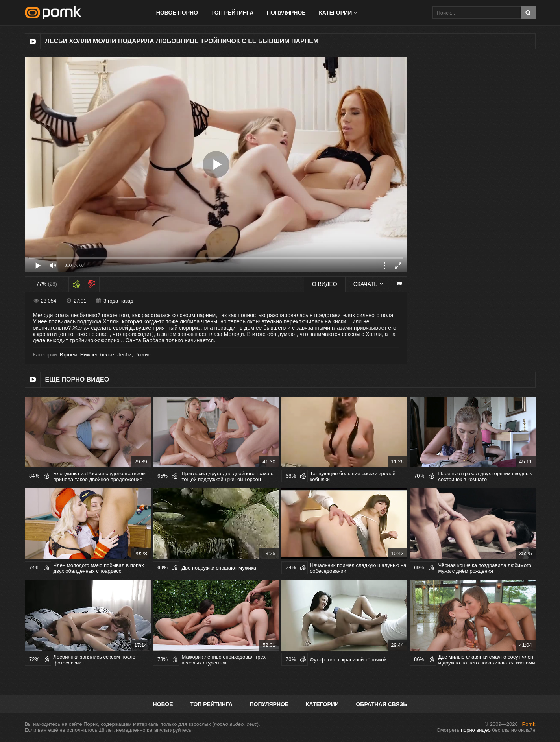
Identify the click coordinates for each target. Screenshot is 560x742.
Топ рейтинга (233, 13)
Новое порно (177, 13)
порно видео (476, 730)
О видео (325, 284)
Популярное (286, 13)
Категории (335, 13)
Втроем (69, 355)
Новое (163, 704)
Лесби (124, 355)
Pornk (529, 724)
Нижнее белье (97, 355)
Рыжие (143, 355)
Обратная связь (381, 704)
